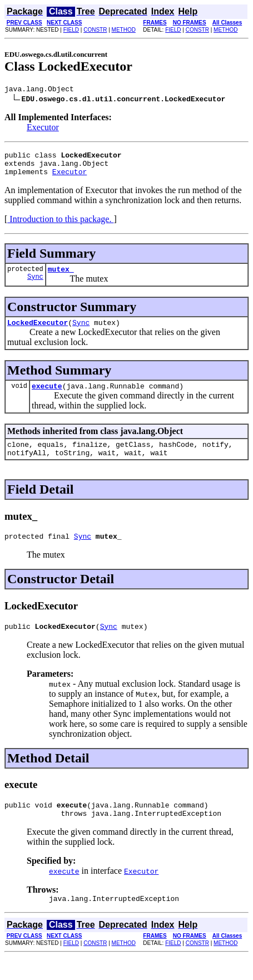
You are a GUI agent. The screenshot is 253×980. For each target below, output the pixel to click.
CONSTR (95, 30)
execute (47, 397)
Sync (35, 286)
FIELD (71, 30)
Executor (43, 129)
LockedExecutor (38, 332)
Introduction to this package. (60, 226)
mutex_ (61, 277)
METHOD (124, 30)
